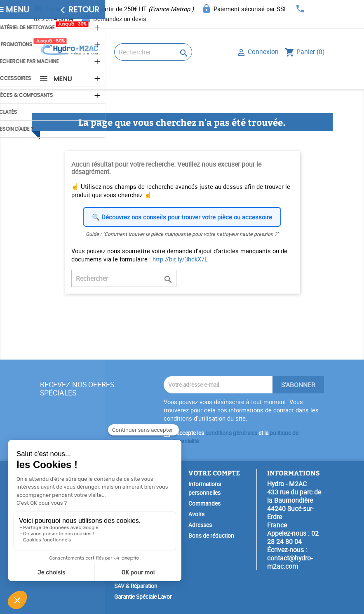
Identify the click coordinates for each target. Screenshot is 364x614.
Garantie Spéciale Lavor (143, 597)
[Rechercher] (153, 52)
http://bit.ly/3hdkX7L (180, 259)
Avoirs (196, 514)
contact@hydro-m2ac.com (290, 562)
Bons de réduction (211, 536)
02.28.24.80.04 (54, 19)
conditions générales (231, 433)
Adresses (200, 525)
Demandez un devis (120, 19)
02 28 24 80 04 (293, 537)
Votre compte (214, 473)
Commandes (204, 503)
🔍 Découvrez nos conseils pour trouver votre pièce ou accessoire (182, 217)
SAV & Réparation (136, 586)
